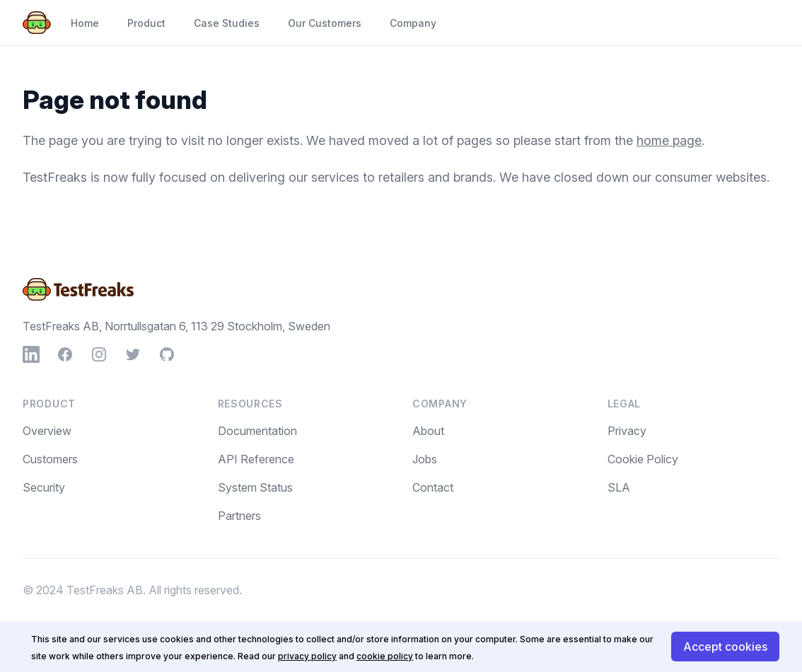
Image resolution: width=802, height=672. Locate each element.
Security (44, 487)
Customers (50, 459)
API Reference (256, 459)
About (428, 431)
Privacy (627, 431)
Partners (239, 516)
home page (669, 140)
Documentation (257, 431)
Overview (47, 431)
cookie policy (385, 656)
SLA (619, 487)
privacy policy (307, 656)
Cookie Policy (643, 459)
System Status (255, 487)
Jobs (425, 459)
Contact (433, 487)
